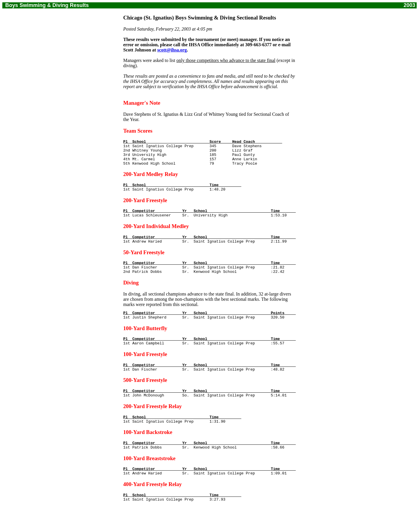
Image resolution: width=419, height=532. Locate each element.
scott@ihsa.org (172, 50)
